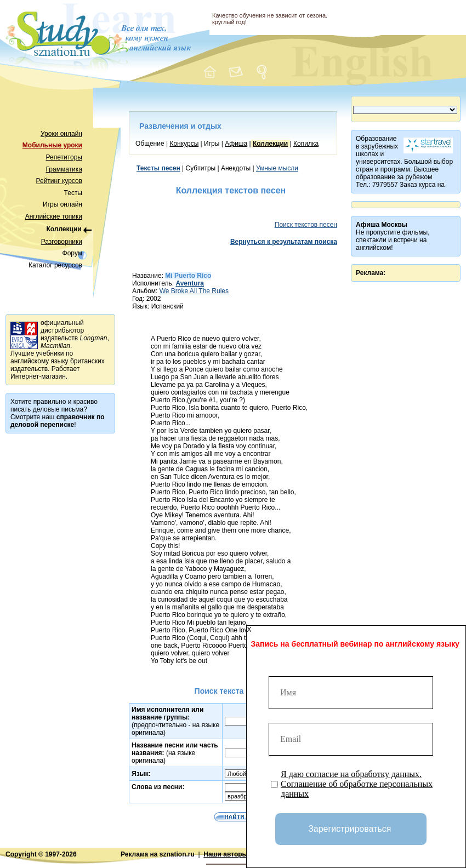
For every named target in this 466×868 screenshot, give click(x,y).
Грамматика (64, 169)
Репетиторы (64, 157)
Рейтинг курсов (59, 181)
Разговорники (62, 242)
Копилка (306, 144)
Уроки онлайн (61, 134)
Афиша (236, 144)
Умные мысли (277, 168)
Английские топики (54, 216)
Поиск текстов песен (306, 225)
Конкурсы (184, 144)
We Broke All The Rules (194, 291)
